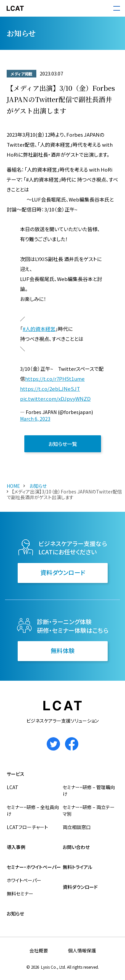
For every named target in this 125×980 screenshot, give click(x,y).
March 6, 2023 (35, 419)
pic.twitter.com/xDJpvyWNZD (55, 399)
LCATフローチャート (27, 827)
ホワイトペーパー (24, 880)
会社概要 (39, 950)
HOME (13, 486)
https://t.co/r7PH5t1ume (55, 379)
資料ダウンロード (63, 572)
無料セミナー (20, 894)
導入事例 (16, 847)
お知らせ (37, 486)
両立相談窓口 (77, 827)
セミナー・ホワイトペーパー (34, 867)
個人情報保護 (82, 950)
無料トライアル (77, 867)
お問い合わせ (76, 847)
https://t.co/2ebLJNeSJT (50, 389)
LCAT (12, 787)
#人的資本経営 (39, 329)
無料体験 (63, 650)
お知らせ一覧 (63, 444)
